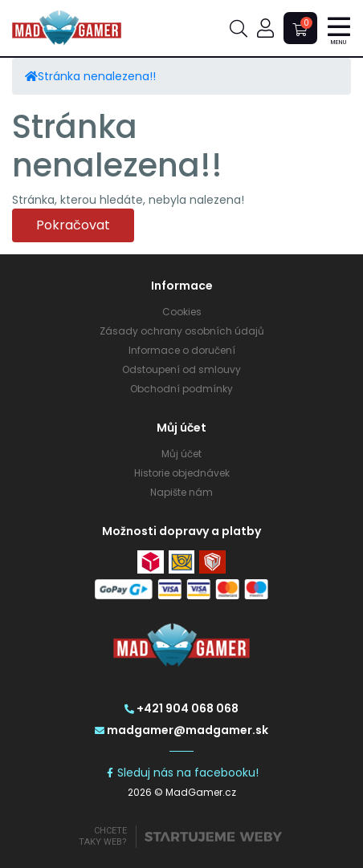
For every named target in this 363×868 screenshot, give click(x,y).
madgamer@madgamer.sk (181, 730)
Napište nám (181, 492)
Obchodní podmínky (181, 389)
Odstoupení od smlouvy (181, 369)
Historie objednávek (182, 473)
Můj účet (181, 454)
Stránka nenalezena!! (97, 76)
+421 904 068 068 (181, 708)
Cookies (182, 312)
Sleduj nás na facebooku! (182, 773)
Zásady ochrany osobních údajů (182, 331)
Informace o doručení (182, 350)
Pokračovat (73, 225)
